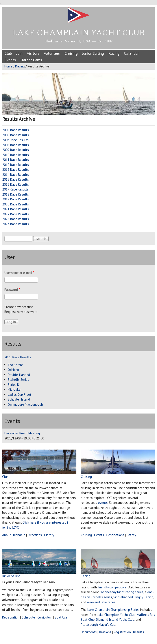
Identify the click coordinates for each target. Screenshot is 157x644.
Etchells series (102, 597)
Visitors (33, 53)
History (49, 535)
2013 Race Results (16, 170)
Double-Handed (19, 375)
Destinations (115, 535)
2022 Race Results (16, 214)
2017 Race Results (15, 189)
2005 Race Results (16, 130)
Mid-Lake (14, 389)
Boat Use (61, 617)
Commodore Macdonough (25, 404)
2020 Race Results (16, 204)
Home (8, 66)
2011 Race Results (16, 160)
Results (139, 632)
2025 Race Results (18, 357)
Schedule (28, 617)
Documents (89, 632)
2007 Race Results (15, 140)
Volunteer (52, 53)
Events (10, 60)
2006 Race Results (16, 135)
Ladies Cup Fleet (19, 395)
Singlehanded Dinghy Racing (133, 597)
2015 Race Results (16, 179)
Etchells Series (18, 380)
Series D (13, 385)
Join (19, 53)
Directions (35, 535)
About (6, 535)
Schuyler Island (19, 399)
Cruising (71, 53)
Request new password (21, 312)
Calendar (131, 53)
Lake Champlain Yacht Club (79, 33)
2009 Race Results (16, 150)
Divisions (105, 632)
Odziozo (13, 370)
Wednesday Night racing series (122, 592)
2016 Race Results (16, 184)
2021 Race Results (16, 209)
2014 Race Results (16, 175)
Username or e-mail (19, 273)
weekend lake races (101, 602)
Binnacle (19, 535)
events (103, 503)
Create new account (19, 307)
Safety (131, 535)
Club (8, 53)
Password (12, 290)
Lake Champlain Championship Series (113, 610)
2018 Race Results (16, 194)
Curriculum (45, 617)
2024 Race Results (16, 224)
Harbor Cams (31, 60)
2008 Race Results (16, 145)
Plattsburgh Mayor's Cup (98, 625)
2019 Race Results (16, 199)
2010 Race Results (16, 155)
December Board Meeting (22, 433)
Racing (114, 53)
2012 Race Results (16, 165)
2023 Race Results (16, 219)
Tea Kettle (15, 365)
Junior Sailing (93, 53)
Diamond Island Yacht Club (115, 620)
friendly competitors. (112, 587)
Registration (11, 617)
